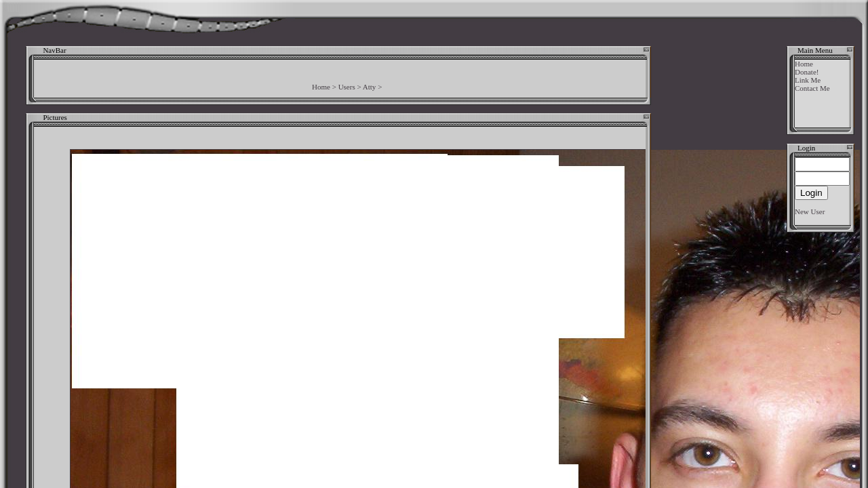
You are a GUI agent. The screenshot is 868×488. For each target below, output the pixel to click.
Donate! (807, 72)
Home (321, 87)
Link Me (808, 80)
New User (810, 211)
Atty (370, 87)
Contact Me (812, 88)
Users (347, 87)
